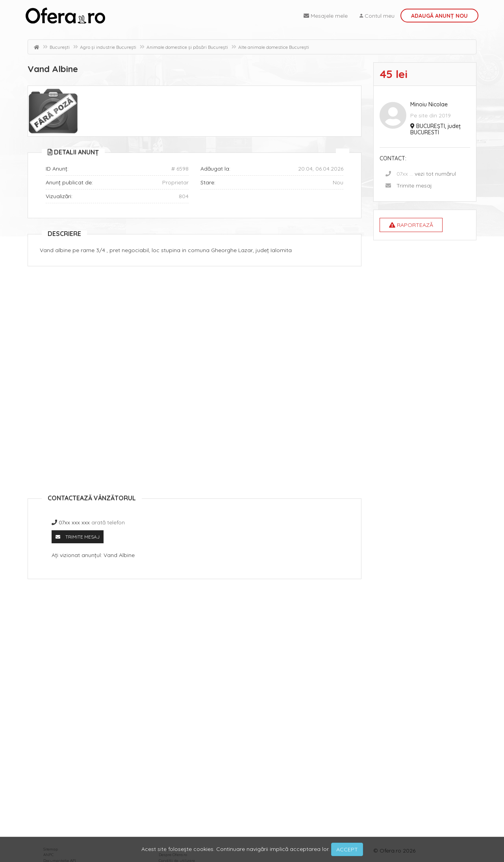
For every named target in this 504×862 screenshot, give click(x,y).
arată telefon (108, 522)
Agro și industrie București (108, 47)
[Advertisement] (195, 329)
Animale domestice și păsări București (187, 47)
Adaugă (439, 16)
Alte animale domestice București (274, 47)
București (60, 47)
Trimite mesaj (414, 186)
